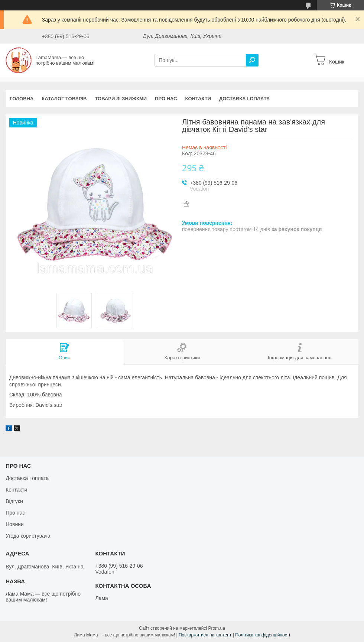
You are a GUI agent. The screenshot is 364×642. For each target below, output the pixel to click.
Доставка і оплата (244, 99)
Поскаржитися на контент (205, 635)
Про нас (166, 99)
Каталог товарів (64, 99)
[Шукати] (252, 60)
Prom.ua (217, 628)
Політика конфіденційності (263, 635)
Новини (15, 524)
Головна (22, 99)
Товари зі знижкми (121, 99)
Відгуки (14, 501)
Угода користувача (28, 536)
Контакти (198, 99)
